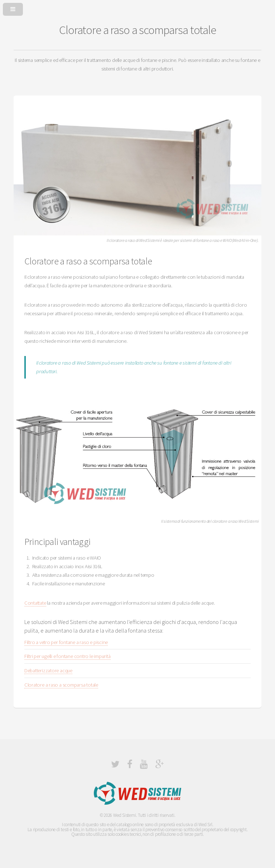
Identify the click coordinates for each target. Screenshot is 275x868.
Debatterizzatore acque (48, 670)
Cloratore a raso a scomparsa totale (61, 685)
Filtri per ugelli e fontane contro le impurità (67, 656)
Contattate (35, 603)
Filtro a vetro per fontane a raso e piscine (66, 642)
